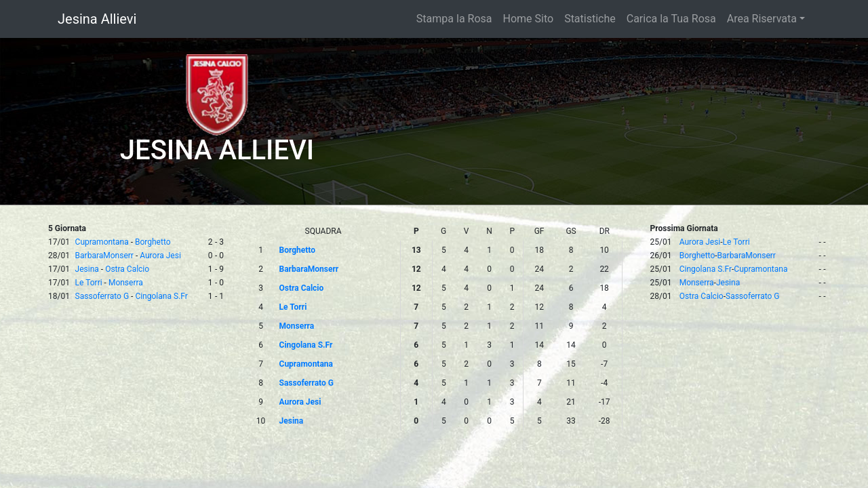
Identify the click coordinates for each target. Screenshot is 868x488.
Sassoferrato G (102, 296)
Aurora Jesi (160, 256)
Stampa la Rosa (454, 19)
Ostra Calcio (127, 269)
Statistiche (590, 19)
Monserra (126, 283)
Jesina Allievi (97, 19)
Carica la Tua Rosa (671, 19)
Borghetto (153, 242)
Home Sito (529, 19)
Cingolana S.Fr (161, 296)
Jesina (87, 269)
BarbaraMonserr (104, 256)
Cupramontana (102, 242)
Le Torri (89, 283)
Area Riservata (762, 19)
